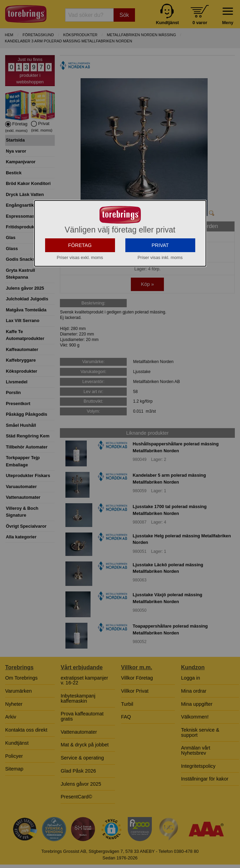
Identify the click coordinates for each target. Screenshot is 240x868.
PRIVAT (160, 267)
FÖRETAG (80, 267)
